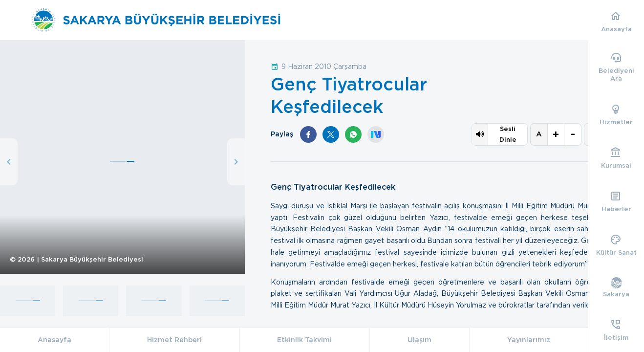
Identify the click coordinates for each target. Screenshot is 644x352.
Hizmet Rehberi (174, 340)
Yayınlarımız (529, 340)
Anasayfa (54, 340)
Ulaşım (419, 340)
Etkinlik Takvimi (304, 340)
